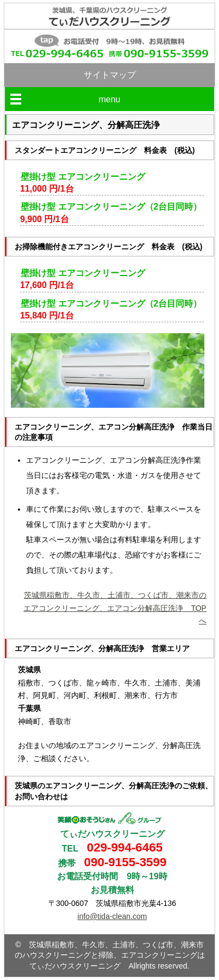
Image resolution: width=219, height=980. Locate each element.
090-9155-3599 (126, 862)
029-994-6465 (125, 847)
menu (109, 99)
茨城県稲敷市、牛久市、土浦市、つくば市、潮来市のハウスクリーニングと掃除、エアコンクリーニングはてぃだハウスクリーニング (110, 955)
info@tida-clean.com (112, 916)
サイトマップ (110, 75)
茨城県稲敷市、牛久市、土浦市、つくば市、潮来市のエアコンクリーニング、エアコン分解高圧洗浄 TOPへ (115, 608)
